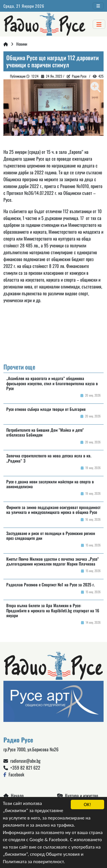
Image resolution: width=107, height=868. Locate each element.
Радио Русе (79, 76)
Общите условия (63, 854)
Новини (22, 44)
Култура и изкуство (78, 796)
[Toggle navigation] (98, 6)
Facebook (14, 774)
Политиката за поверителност (33, 862)
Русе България (53, 336)
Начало (14, 796)
